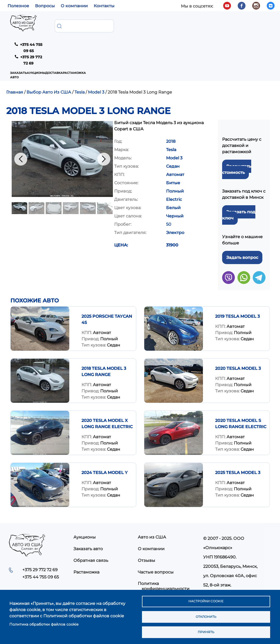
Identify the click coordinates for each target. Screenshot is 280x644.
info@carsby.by (221, 569)
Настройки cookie (206, 598)
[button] (62, 134)
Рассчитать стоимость (237, 144)
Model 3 (96, 67)
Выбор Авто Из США (49, 67)
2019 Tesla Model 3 (237, 291)
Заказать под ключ (239, 190)
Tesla (80, 67)
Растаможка (146, 25)
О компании (74, 6)
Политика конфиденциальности (164, 561)
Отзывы (146, 535)
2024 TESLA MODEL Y (105, 447)
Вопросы (45, 6)
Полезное (18, 6)
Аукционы (94, 25)
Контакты (104, 6)
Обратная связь (91, 535)
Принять (206, 631)
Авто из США (152, 512)
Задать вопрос (242, 232)
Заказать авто (66, 25)
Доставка (119, 25)
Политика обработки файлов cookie (44, 622)
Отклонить (206, 614)
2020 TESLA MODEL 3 (238, 343)
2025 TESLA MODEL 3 (238, 447)
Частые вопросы (156, 547)
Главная (15, 67)
